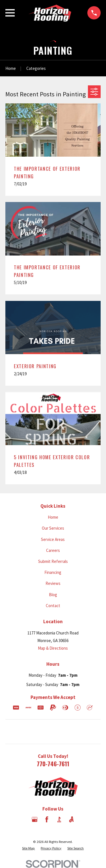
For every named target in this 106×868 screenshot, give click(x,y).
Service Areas (53, 539)
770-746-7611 (53, 764)
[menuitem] (28, 848)
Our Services (53, 528)
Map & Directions (53, 648)
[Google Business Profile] (35, 819)
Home (53, 517)
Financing (53, 572)
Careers (53, 550)
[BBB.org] (59, 819)
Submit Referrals (53, 561)
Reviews (53, 583)
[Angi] (71, 819)
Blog (53, 595)
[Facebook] (47, 819)
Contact (53, 606)
